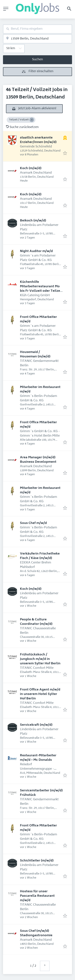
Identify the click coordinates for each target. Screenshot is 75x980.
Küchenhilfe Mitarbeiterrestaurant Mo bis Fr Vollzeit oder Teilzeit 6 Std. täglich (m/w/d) (41, 289)
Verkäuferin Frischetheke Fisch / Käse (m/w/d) (40, 556)
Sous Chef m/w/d (33, 523)
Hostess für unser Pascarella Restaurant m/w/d (37, 896)
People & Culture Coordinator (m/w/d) (36, 622)
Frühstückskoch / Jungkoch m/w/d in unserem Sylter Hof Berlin (40, 659)
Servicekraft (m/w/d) (36, 725)
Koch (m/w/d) (31, 168)
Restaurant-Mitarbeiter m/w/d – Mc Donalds (38, 758)
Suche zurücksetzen (22, 127)
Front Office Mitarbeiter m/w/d (38, 319)
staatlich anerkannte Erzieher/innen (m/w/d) (38, 140)
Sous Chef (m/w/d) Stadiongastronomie (36, 933)
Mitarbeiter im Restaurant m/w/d (40, 389)
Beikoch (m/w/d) (33, 221)
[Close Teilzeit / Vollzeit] (32, 120)
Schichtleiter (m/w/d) (37, 861)
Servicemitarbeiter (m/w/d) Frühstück (41, 793)
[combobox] (37, 29)
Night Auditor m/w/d (36, 251)
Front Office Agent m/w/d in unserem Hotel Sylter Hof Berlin (40, 694)
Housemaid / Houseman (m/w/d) (35, 354)
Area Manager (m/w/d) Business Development (38, 460)
